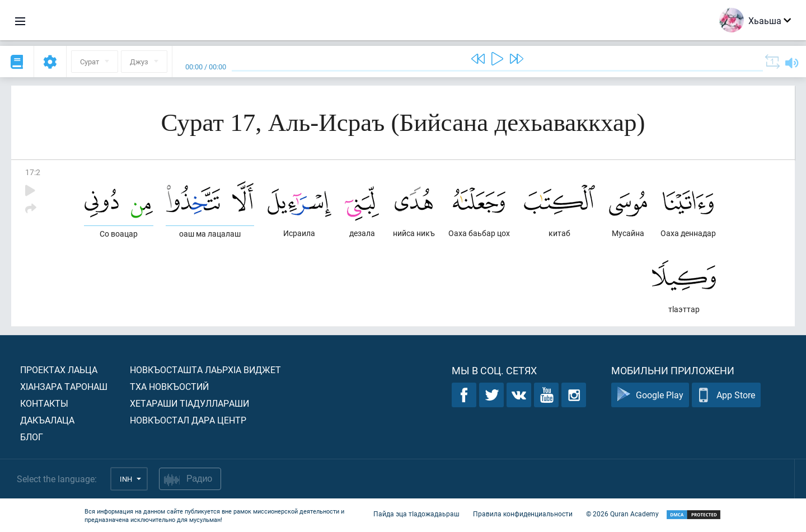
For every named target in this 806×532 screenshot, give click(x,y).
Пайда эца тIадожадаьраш (416, 514)
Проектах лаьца (59, 369)
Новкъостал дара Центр (188, 420)
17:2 (33, 172)
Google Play (650, 395)
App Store (726, 395)
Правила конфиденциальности (523, 514)
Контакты (44, 403)
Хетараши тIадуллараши (189, 403)
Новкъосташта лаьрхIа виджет (205, 369)
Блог (32, 437)
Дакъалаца (47, 420)
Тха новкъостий (169, 386)
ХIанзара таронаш (64, 386)
